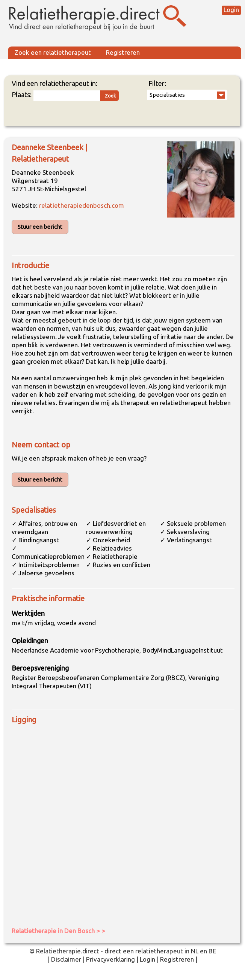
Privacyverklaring (110, 959)
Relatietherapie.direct (68, 951)
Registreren (123, 52)
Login (231, 10)
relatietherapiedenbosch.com (82, 205)
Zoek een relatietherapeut (53, 52)
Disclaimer (66, 959)
